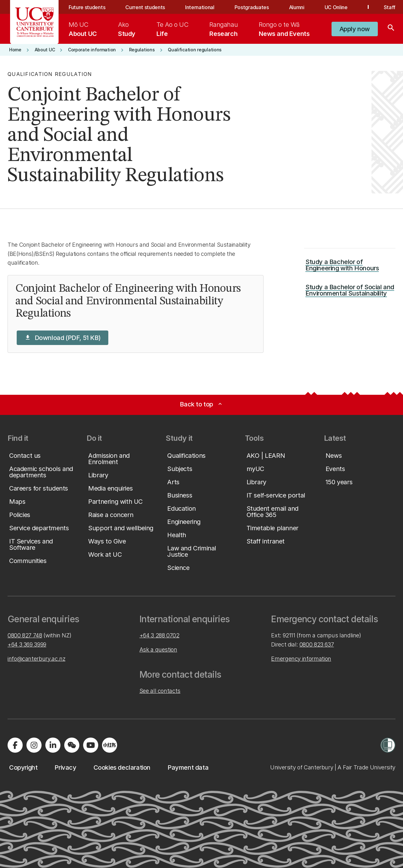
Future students (87, 7)
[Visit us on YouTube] (91, 745)
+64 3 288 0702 (159, 635)
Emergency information (301, 659)
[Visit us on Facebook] (15, 745)
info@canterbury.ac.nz (36, 659)
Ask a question (158, 650)
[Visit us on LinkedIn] (53, 745)
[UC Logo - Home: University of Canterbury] (34, 22)
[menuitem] (83, 29)
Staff (390, 7)
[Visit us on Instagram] (34, 745)
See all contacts (160, 691)
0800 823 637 (317, 644)
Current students (145, 7)
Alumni (297, 7)
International (200, 7)
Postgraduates (252, 7)
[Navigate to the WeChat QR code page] (72, 745)
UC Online (336, 7)
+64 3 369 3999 (27, 644)
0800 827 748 (25, 635)
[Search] (391, 29)
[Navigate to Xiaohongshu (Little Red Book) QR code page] (110, 745)
